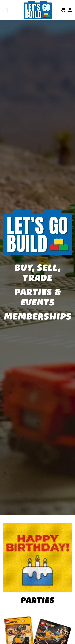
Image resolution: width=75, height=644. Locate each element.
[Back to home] (38, 10)
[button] (5, 10)
